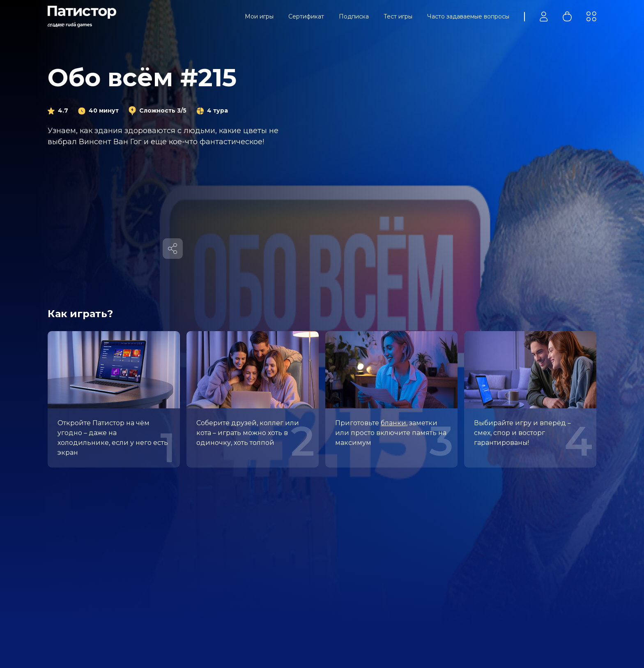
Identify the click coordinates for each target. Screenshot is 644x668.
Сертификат (306, 16)
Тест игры (398, 16)
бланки (393, 423)
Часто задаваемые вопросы (468, 16)
